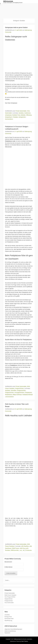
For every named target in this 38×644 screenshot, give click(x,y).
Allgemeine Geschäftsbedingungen (13, 629)
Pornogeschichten (19, 393)
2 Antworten (29, 550)
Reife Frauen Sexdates (10, 595)
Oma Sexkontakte (9, 603)
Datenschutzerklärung (10, 631)
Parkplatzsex (28, 393)
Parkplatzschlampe (28, 395)
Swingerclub (22, 117)
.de (23, 550)
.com (21, 550)
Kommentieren (9, 119)
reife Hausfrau (25, 546)
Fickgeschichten (19, 388)
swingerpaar (8, 115)
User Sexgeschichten (10, 597)
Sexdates (21, 113)
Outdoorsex (27, 113)
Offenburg (29, 115)
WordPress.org (8, 620)
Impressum (7, 633)
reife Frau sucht (24, 548)
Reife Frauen (16, 548)
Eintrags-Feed (8, 617)
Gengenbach (9, 117)
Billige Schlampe (17, 395)
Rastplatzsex (9, 395)
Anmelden (7, 615)
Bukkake (23, 115)
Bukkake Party (16, 115)
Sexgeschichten (21, 390)
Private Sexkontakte (21, 111)
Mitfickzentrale (8, 1)
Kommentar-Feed (9, 619)
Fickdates (15, 117)
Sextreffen (14, 390)
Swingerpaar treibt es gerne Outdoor (16, 27)
